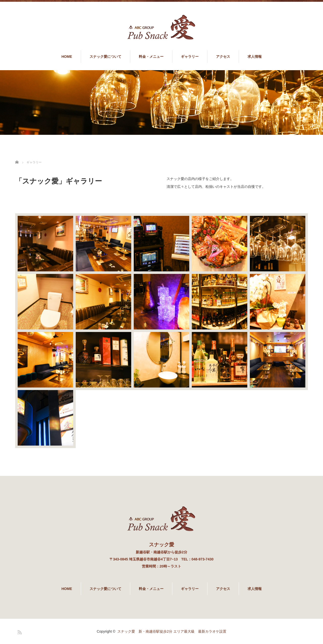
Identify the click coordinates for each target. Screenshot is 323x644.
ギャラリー (190, 57)
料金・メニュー (151, 57)
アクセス (223, 57)
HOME (67, 57)
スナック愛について (105, 57)
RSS (19, 631)
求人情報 (255, 57)
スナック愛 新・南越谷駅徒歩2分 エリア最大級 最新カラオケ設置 (172, 631)
